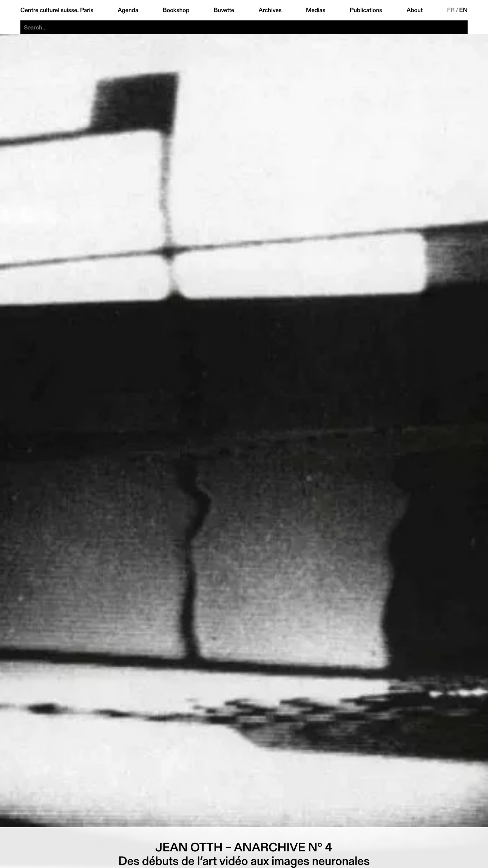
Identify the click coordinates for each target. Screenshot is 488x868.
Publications (366, 10)
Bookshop (176, 10)
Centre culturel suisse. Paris (57, 10)
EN (463, 10)
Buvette (224, 10)
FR (451, 10)
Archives (270, 10)
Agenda (128, 10)
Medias (316, 10)
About (415, 10)
